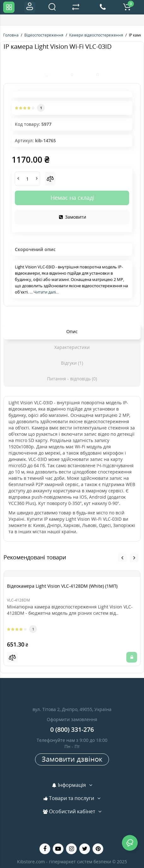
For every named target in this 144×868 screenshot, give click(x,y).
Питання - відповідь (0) (72, 379)
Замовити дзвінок (72, 759)
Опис (72, 331)
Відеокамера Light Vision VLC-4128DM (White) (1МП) (62, 586)
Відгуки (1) (72, 363)
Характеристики (72, 347)
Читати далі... (46, 292)
